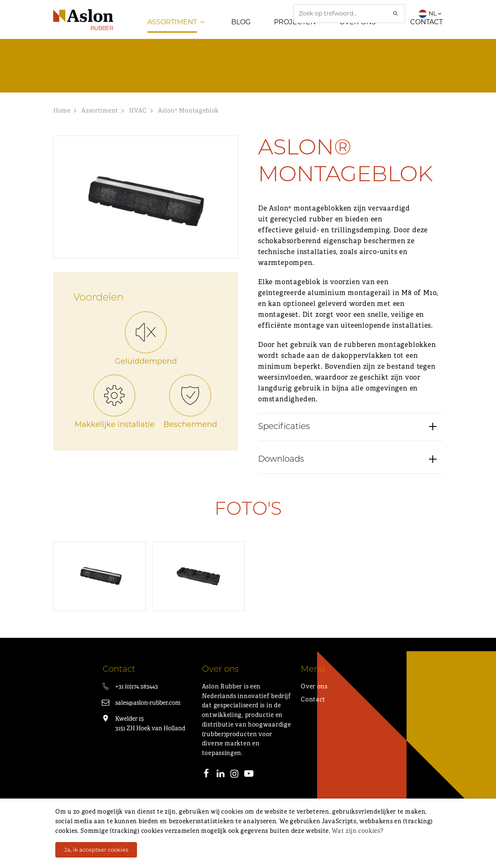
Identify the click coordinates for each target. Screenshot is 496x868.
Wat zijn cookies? (358, 831)
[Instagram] (235, 790)
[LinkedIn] (220, 790)
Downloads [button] (281, 503)
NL (431, 13)
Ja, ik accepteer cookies (96, 850)
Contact (426, 37)
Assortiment (172, 37)
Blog (241, 37)
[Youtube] (249, 790)
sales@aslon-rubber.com (148, 718)
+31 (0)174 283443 (137, 702)
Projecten (295, 37)
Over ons (358, 37)
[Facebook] (207, 790)
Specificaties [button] (284, 471)
